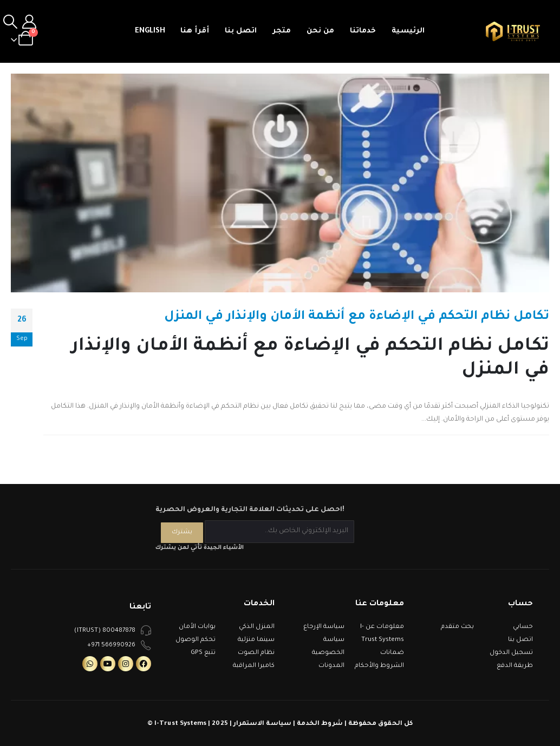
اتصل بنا (241, 31)
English (150, 31)
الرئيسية (408, 31)
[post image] (280, 183)
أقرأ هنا (195, 31)
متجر (282, 31)
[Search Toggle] (10, 23)
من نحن (320, 31)
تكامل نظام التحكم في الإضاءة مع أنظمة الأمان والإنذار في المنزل (357, 317)
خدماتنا (363, 31)
